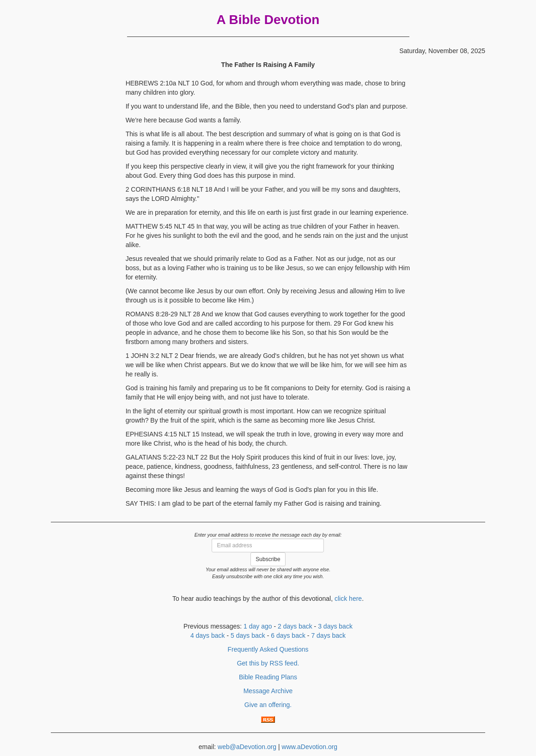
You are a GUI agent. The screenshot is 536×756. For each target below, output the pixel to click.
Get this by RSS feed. (268, 663)
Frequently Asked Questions (268, 649)
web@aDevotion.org (247, 747)
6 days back (288, 635)
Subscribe (268, 559)
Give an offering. (268, 705)
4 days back (208, 635)
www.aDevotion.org (310, 747)
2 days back (295, 626)
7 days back (328, 635)
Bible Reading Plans (268, 677)
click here (348, 599)
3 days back (335, 626)
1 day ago (258, 626)
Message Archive (268, 691)
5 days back (248, 635)
